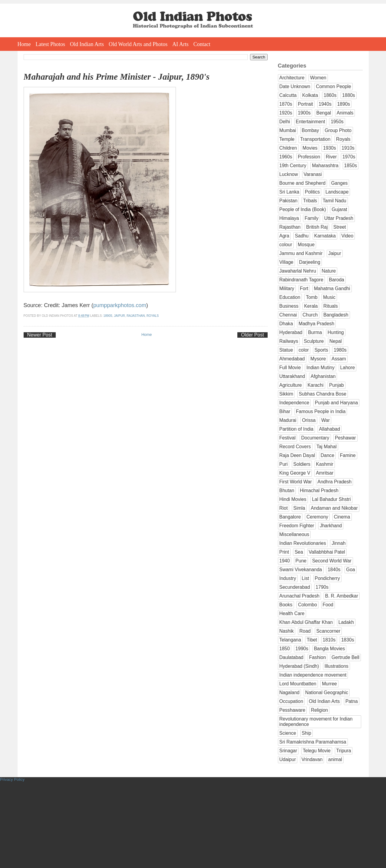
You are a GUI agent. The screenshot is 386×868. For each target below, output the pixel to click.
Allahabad (330, 429)
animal (335, 759)
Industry (288, 578)
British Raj (317, 227)
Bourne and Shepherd (303, 183)
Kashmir (325, 464)
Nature (329, 271)
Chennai (288, 315)
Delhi (285, 122)
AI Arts (180, 44)
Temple (287, 139)
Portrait (305, 104)
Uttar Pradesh (339, 218)
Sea (299, 552)
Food (328, 605)
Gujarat (339, 209)
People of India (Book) (303, 209)
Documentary (315, 438)
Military (287, 288)
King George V (295, 473)
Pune (301, 561)
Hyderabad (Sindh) (299, 666)
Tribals (310, 201)
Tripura (344, 751)
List (305, 578)
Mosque (306, 245)
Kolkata (310, 95)
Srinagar (288, 751)
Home (24, 44)
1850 (285, 649)
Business (289, 306)
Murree (329, 684)
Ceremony (317, 517)
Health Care (292, 613)
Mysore (318, 359)
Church (310, 315)
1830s (348, 640)
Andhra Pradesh (335, 482)
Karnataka (325, 236)
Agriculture (291, 385)
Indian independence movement (313, 675)
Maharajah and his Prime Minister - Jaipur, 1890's (117, 77)
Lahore (348, 368)
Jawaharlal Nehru (298, 271)
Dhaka (286, 324)
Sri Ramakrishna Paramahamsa (313, 742)
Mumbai (288, 130)
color (304, 350)
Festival (288, 438)
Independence (294, 403)
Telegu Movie (317, 751)
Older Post (252, 335)
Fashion (317, 657)
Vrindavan (312, 759)
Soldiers (302, 464)
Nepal (336, 341)
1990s (302, 649)
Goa (350, 570)
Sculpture (314, 341)
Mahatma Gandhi (332, 288)
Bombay (310, 130)
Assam (339, 359)
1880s (349, 95)
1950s (337, 122)
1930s (330, 148)
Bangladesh (336, 315)
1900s (304, 113)
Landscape (337, 192)
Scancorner (328, 631)
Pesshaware (292, 710)
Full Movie (290, 368)
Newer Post (40, 335)
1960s (286, 157)
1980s (340, 350)
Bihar (285, 411)
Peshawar (345, 438)
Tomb (312, 297)
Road (305, 631)
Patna (352, 701)
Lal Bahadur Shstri (331, 499)
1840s (334, 570)
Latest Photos (51, 44)
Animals (345, 113)
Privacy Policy (12, 779)
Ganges (340, 183)
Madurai (288, 420)
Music (329, 297)
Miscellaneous (294, 534)
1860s (330, 95)
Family (312, 218)
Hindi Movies (293, 499)
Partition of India (297, 429)
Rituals (331, 306)
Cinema (342, 517)
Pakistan (289, 201)
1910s (348, 148)
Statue (286, 350)
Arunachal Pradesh (300, 596)
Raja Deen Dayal (297, 455)
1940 (285, 561)
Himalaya (289, 218)
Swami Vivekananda (301, 570)
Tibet (312, 640)
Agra (284, 236)
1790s (322, 587)
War (325, 420)
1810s (329, 640)
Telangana (290, 640)
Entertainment (310, 122)
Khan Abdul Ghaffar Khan (306, 622)
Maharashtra (325, 166)
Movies (310, 148)
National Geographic (327, 692)
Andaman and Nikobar (334, 508)
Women (318, 78)
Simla (299, 508)
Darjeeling (310, 262)
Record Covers (295, 447)
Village (287, 262)
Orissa (309, 420)
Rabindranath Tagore (301, 280)
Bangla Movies (329, 649)
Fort (304, 288)
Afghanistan (323, 376)
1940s (325, 104)
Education (290, 297)
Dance (327, 455)
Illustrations (337, 666)
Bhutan (287, 490)
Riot (284, 508)
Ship (307, 733)
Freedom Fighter (297, 526)
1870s (286, 104)
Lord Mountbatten (298, 684)
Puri (284, 464)
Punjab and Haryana (336, 403)
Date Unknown (295, 86)
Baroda (337, 280)
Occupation (291, 701)
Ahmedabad (292, 359)
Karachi (316, 385)
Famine (348, 455)
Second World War (332, 561)
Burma (315, 332)
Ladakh (346, 622)
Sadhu (302, 236)
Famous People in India (321, 411)
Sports (321, 350)
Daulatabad (292, 657)
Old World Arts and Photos (138, 44)
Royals (153, 316)
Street (340, 227)
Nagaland (290, 692)
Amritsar (325, 473)
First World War (296, 482)
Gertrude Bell (345, 657)
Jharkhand (331, 526)
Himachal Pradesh (319, 490)
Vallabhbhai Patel (327, 552)
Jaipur (120, 316)
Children (288, 148)
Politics (312, 192)
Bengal (324, 113)
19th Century (293, 166)
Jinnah (338, 543)
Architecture (292, 78)
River (331, 157)
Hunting (336, 332)
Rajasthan (136, 316)
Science (288, 733)
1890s (108, 316)
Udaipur (288, 759)
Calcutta (288, 95)
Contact (202, 44)
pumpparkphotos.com (120, 305)
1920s (286, 113)
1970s (349, 157)
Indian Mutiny (320, 368)
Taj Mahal (327, 447)
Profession (309, 157)
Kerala (311, 306)
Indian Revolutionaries (303, 543)
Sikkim (286, 394)
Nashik (287, 631)
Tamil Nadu (335, 201)
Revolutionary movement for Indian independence (316, 722)
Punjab (337, 385)
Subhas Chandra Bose (323, 394)
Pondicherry (327, 578)
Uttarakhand (292, 376)
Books (286, 605)
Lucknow (289, 174)
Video (348, 236)
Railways (289, 341)
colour (286, 245)
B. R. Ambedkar (342, 596)
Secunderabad (295, 587)
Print (284, 552)
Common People (333, 86)
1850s (351, 166)
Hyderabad (291, 332)
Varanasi (313, 174)
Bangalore (290, 517)
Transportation (315, 139)
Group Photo (338, 130)
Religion (319, 710)
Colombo (307, 605)
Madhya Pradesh (316, 324)
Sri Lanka (289, 192)
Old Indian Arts (87, 44)
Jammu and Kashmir (301, 253)
